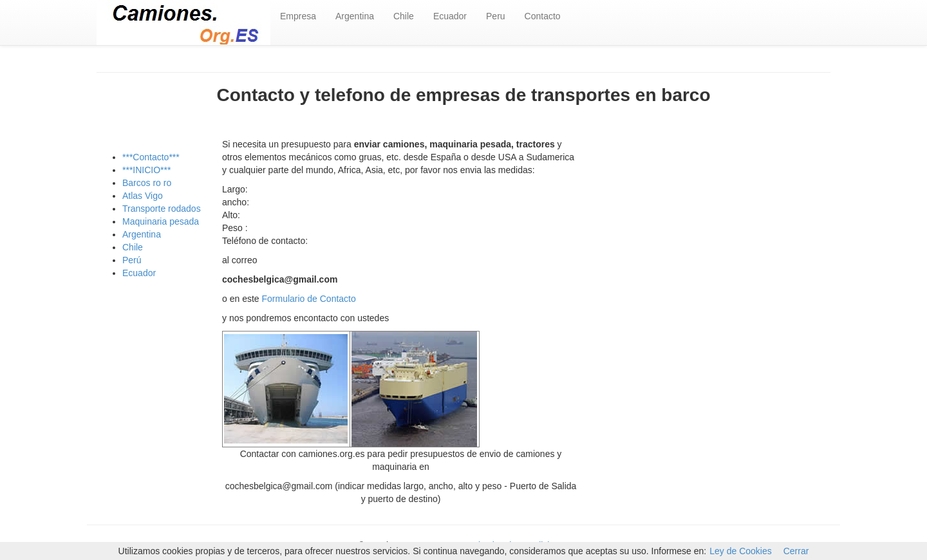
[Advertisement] (715, 241)
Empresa (298, 16)
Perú (132, 260)
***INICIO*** (146, 170)
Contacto (543, 16)
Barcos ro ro (147, 183)
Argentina (355, 16)
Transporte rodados (162, 209)
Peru (496, 16)
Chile (404, 16)
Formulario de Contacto (309, 299)
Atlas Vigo (143, 196)
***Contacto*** (151, 157)
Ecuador (450, 16)
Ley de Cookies (741, 551)
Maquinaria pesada (161, 221)
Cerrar (796, 551)
